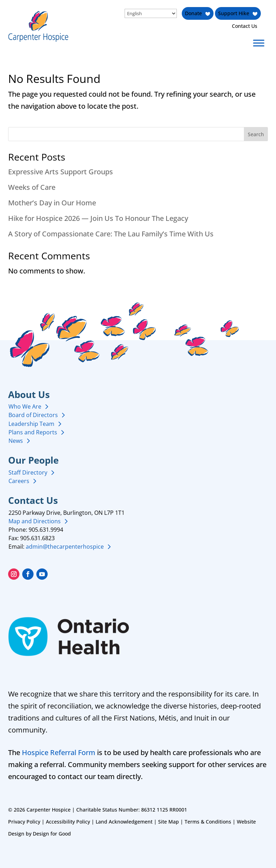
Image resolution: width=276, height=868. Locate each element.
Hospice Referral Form (59, 752)
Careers (19, 481)
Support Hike (234, 13)
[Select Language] (150, 13)
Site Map (169, 822)
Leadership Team (31, 424)
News (16, 441)
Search (256, 134)
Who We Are (25, 406)
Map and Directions (35, 521)
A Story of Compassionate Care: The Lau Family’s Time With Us (111, 234)
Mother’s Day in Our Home (52, 203)
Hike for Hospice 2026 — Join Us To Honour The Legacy (98, 218)
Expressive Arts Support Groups (61, 172)
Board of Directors (33, 415)
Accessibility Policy (68, 822)
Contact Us (245, 26)
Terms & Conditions (208, 822)
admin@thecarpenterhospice (65, 547)
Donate (193, 13)
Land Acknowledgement (124, 822)
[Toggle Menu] (259, 43)
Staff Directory (28, 472)
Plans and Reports (33, 432)
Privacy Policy (24, 822)
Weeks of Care (32, 187)
